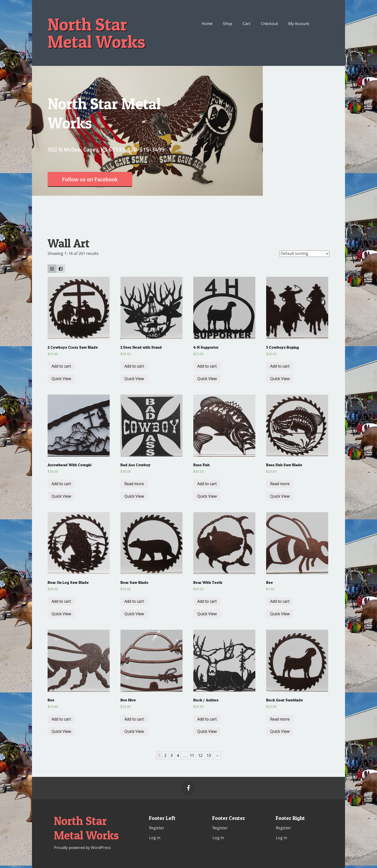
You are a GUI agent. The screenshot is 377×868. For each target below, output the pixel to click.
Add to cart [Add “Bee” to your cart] (280, 601)
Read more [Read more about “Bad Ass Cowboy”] (134, 484)
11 (192, 755)
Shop (228, 24)
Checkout (269, 24)
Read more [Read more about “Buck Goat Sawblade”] (280, 719)
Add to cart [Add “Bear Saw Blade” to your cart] (134, 601)
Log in (155, 838)
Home (207, 24)
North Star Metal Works (97, 33)
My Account (299, 24)
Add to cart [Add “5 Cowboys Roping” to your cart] (280, 366)
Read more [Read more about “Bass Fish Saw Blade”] (280, 484)
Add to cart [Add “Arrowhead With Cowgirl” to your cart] (61, 484)
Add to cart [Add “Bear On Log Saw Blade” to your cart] (61, 601)
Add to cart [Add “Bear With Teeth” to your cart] (207, 601)
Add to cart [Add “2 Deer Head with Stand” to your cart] (134, 366)
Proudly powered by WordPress (82, 848)
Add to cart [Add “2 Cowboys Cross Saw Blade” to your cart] (61, 366)
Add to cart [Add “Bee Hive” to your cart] (134, 719)
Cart (246, 24)
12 (200, 755)
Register (157, 828)
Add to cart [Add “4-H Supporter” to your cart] (207, 366)
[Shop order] (304, 254)
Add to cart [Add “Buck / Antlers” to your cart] (207, 719)
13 (209, 755)
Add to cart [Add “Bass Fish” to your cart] (207, 484)
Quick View (61, 379)
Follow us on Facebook (90, 179)
